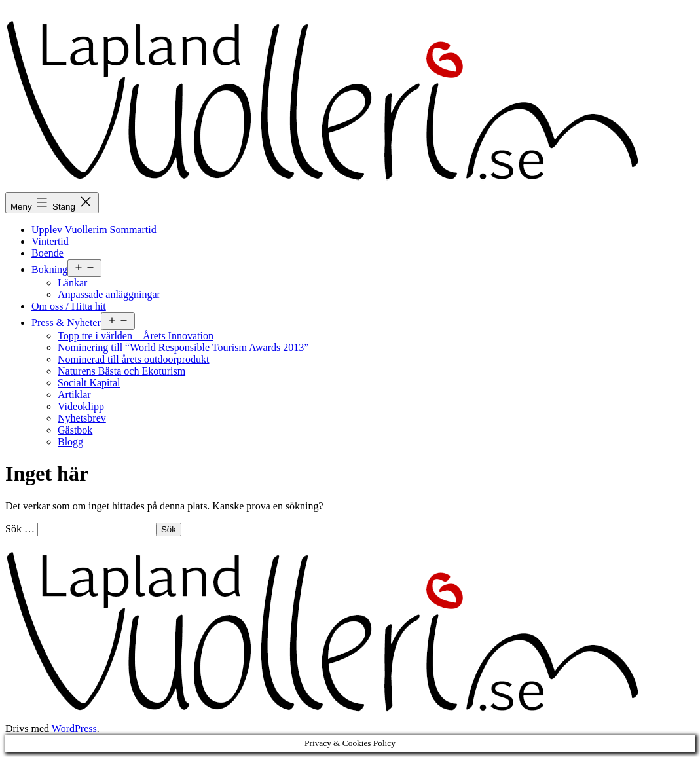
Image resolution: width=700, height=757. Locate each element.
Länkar (72, 283)
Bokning (49, 269)
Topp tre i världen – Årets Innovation (136, 336)
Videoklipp (81, 406)
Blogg (70, 442)
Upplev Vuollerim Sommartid (94, 230)
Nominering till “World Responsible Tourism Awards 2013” (183, 347)
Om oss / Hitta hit (69, 306)
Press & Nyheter (66, 323)
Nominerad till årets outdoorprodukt (134, 359)
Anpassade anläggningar (109, 294)
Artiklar (74, 395)
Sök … (20, 529)
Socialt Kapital (89, 383)
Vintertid (50, 241)
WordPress (74, 729)
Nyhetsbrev (82, 418)
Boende (47, 253)
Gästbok (75, 430)
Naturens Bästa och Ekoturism (121, 371)
